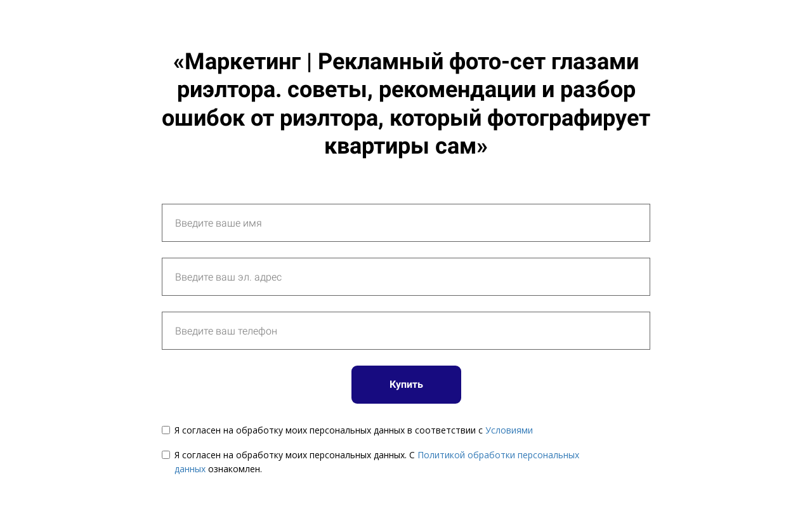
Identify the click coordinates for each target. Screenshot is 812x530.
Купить (406, 384)
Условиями (509, 430)
